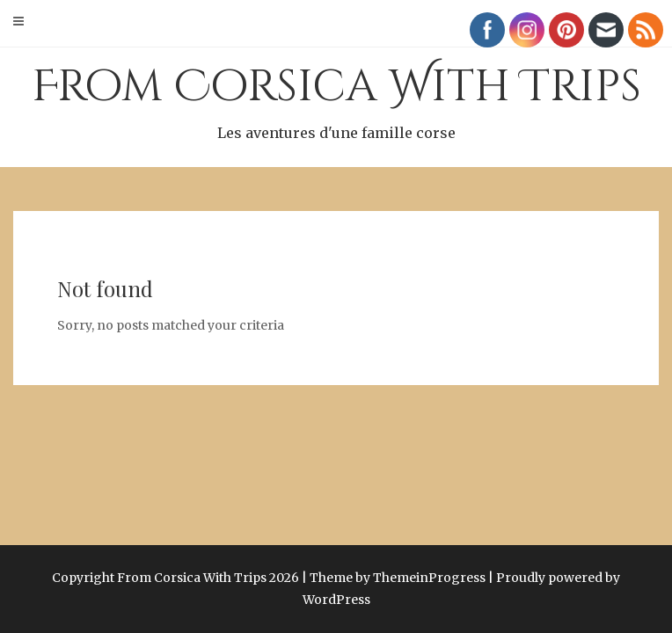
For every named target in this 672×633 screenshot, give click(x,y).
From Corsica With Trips (336, 101)
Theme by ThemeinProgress (398, 578)
